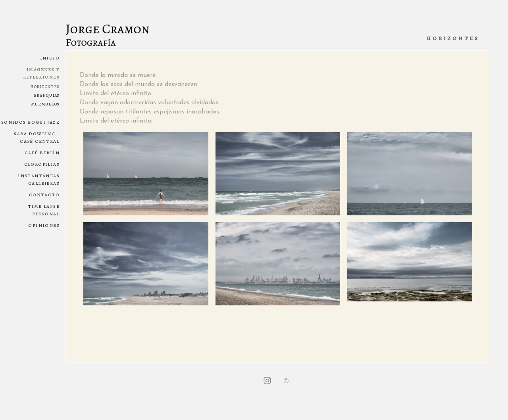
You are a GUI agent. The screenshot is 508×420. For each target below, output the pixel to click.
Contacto (44, 195)
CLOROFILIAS (42, 164)
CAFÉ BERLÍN (42, 152)
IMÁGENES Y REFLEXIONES (41, 73)
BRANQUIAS (47, 95)
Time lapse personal (44, 210)
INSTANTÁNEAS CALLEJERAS (39, 179)
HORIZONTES (45, 86)
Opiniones (44, 225)
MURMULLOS (45, 104)
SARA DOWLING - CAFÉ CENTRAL (37, 137)
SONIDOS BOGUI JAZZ (30, 122)
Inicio (50, 58)
